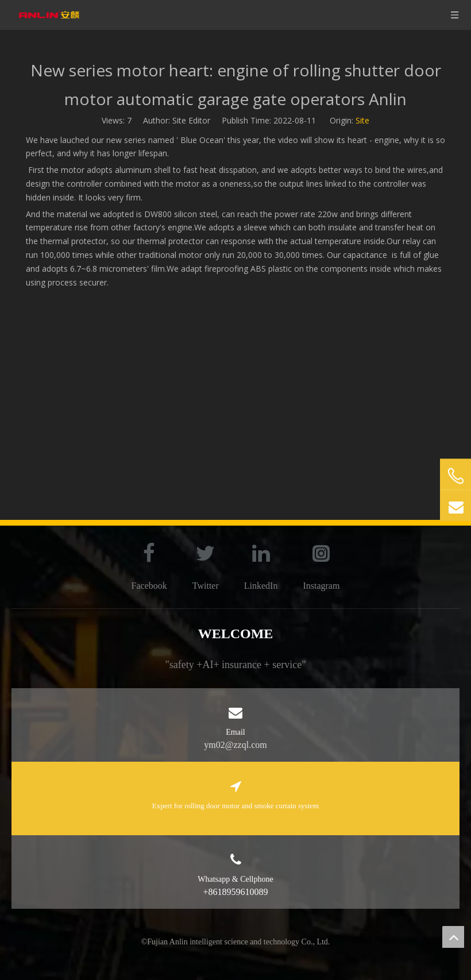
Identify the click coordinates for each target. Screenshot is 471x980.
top (453, 937)
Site (362, 120)
